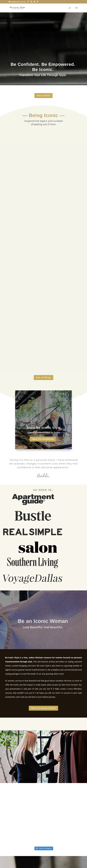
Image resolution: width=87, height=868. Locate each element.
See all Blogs (43, 377)
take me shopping (43, 439)
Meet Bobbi (43, 96)
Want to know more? (43, 708)
